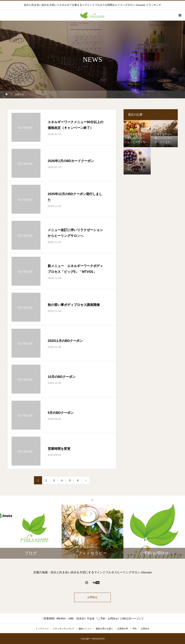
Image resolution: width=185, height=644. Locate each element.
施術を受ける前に (104, 629)
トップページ (42, 629)
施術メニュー (85, 629)
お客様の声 (123, 629)
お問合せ (92, 597)
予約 (134, 629)
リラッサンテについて (64, 629)
